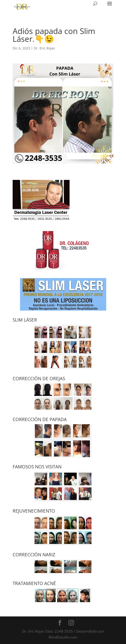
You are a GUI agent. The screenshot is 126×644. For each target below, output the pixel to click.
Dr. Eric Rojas (44, 48)
